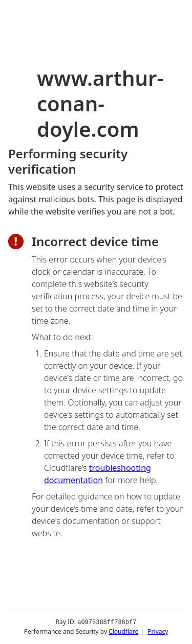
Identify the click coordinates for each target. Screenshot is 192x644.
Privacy (158, 631)
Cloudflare (123, 631)
